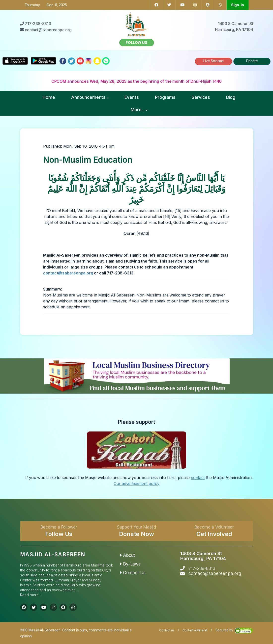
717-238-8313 (202, 568)
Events (132, 97)
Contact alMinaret (195, 630)
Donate (252, 61)
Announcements (90, 97)
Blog (231, 97)
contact (198, 478)
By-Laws (130, 564)
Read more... (30, 595)
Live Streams (213, 61)
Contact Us (133, 573)
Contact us (167, 630)
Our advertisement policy (136, 483)
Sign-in (238, 5)
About (128, 555)
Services (201, 97)
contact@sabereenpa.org (68, 273)
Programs (165, 97)
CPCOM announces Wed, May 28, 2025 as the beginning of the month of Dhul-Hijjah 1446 (136, 81)
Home (49, 97)
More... (139, 110)
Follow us (136, 42)
